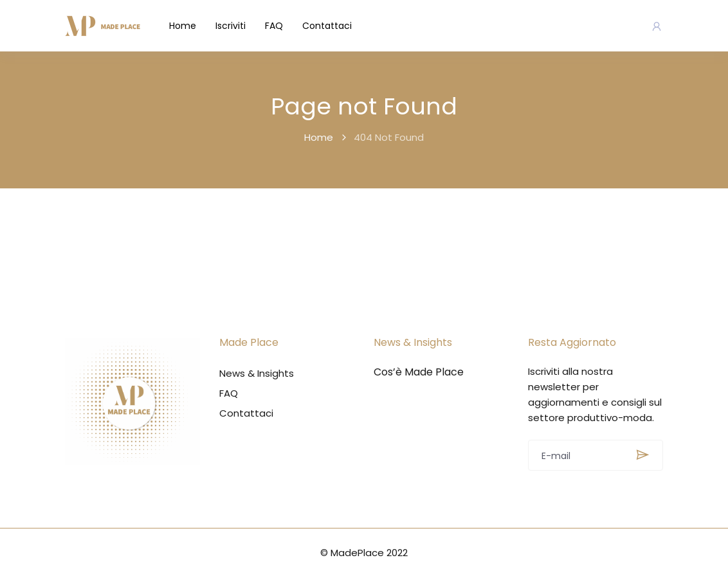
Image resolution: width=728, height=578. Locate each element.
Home (183, 26)
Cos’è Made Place (419, 372)
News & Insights (257, 373)
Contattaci (327, 26)
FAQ (274, 26)
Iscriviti (231, 26)
